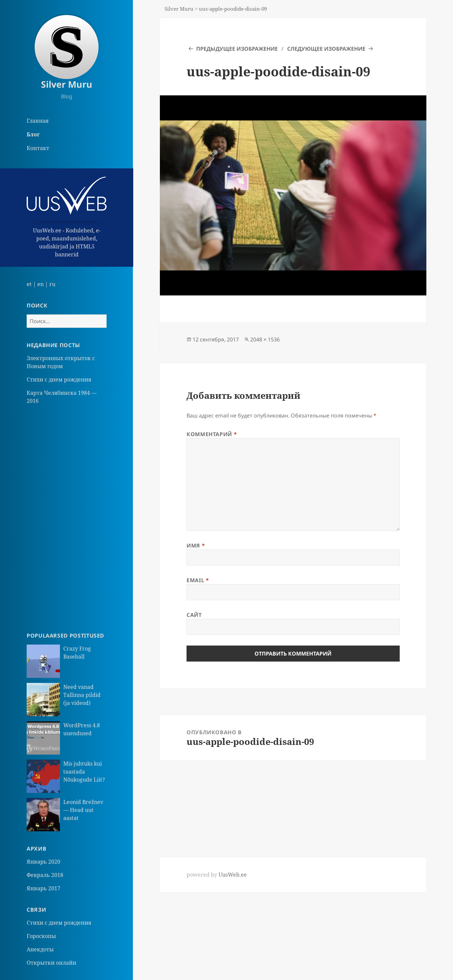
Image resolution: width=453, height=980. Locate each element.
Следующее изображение (326, 49)
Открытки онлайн (51, 963)
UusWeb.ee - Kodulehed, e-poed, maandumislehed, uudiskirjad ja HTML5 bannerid (67, 217)
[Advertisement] (67, 518)
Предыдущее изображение (237, 49)
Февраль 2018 (45, 875)
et (29, 284)
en (40, 284)
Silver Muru (67, 84)
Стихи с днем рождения (59, 379)
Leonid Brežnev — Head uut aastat (83, 810)
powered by (217, 875)
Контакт (38, 148)
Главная (38, 121)
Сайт (194, 615)
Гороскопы (41, 936)
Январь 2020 (43, 862)
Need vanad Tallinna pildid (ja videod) (82, 695)
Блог (33, 134)
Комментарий (212, 434)
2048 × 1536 (265, 339)
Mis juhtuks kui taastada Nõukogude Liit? (84, 772)
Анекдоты (40, 949)
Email (198, 580)
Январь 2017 (43, 888)
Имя (196, 546)
